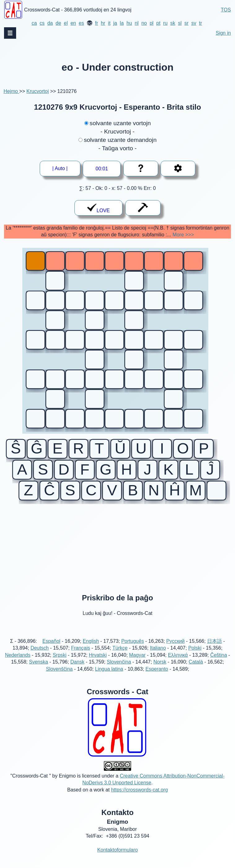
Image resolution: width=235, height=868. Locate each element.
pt (158, 23)
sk (173, 23)
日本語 (215, 648)
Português (133, 648)
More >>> (183, 235)
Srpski (60, 662)
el (66, 23)
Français (80, 655)
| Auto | (62, 168)
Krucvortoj (38, 91)
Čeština (219, 662)
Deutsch (40, 655)
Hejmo (11, 91)
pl (152, 23)
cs (42, 23)
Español (51, 648)
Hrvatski (98, 662)
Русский (175, 648)
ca (34, 23)
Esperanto (157, 676)
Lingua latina (109, 676)
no (144, 23)
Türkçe (120, 655)
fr (97, 23)
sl (180, 23)
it (109, 23)
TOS (226, 10)
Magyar (137, 662)
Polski (195, 655)
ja (115, 23)
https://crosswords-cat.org (139, 797)
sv (194, 23)
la (122, 23)
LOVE (98, 208)
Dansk (77, 669)
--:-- (102, 169)
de (58, 23)
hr (103, 23)
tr (201, 23)
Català (196, 669)
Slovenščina (59, 676)
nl (137, 23)
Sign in (223, 33)
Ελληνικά (178, 662)
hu (129, 23)
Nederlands (18, 662)
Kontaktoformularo (118, 857)
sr (186, 23)
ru (165, 23)
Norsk (160, 669)
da (50, 23)
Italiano (158, 655)
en (73, 23)
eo (90, 23)
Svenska (38, 669)
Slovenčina (119, 669)
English (91, 648)
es (81, 23)
